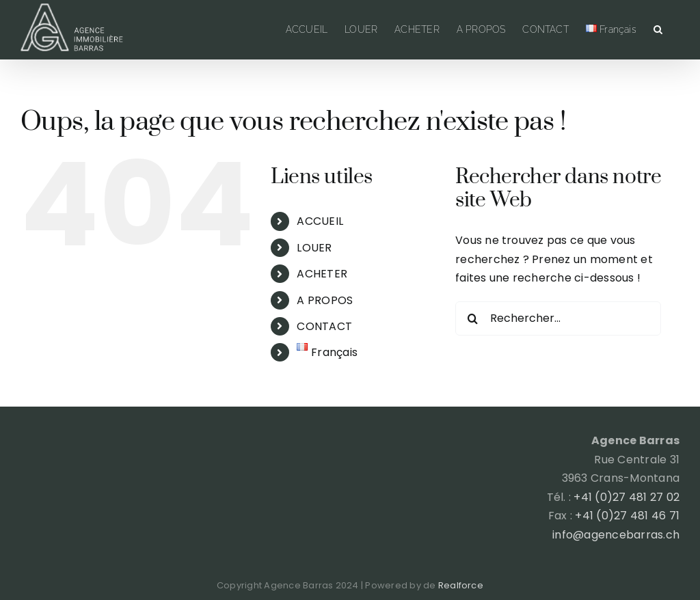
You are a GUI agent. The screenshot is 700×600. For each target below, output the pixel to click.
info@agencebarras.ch (616, 535)
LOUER (314, 248)
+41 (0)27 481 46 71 (627, 516)
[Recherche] (472, 318)
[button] (658, 29)
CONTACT (324, 326)
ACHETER (322, 274)
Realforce (461, 585)
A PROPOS (325, 300)
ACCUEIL (320, 221)
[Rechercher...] (558, 318)
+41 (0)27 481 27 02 (627, 497)
